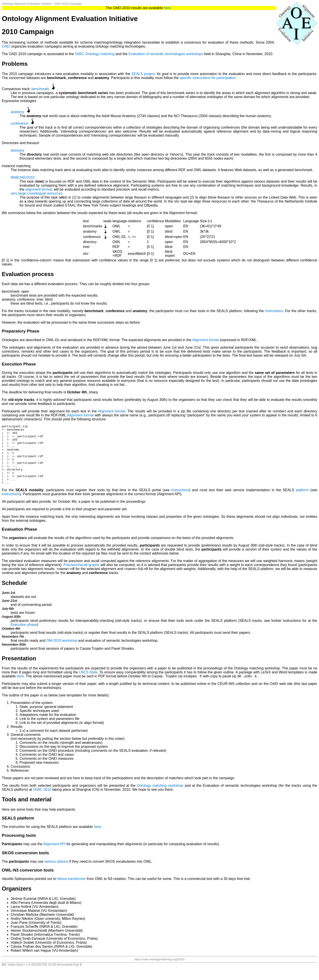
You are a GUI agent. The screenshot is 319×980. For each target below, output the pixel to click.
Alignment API (54, 856)
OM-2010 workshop (62, 652)
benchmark (40, 89)
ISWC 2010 (42, 801)
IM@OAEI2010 (23, 177)
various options (56, 873)
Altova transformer (71, 891)
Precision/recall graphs (81, 577)
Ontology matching (100, 54)
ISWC (80, 54)
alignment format (39, 189)
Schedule (14, 595)
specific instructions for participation (208, 78)
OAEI (6, 46)
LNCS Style (88, 684)
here (167, 8)
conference (19, 123)
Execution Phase (19, 364)
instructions (274, 311)
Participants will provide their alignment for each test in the (50, 411)
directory (17, 150)
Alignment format (205, 340)
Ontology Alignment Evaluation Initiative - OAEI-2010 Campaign (42, 4)
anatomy (17, 112)
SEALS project (143, 74)
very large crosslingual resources (37, 193)
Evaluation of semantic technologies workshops (166, 54)
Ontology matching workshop (160, 797)
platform (302, 502)
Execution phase (24, 637)
